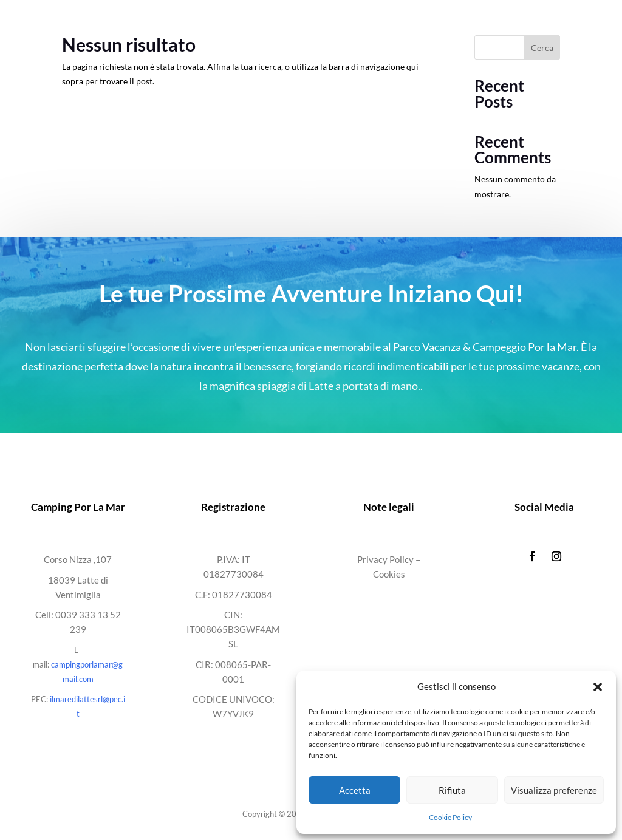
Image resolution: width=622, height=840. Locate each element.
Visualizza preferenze (554, 790)
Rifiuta (452, 790)
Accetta (355, 790)
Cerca (542, 48)
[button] (598, 687)
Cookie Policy (450, 817)
